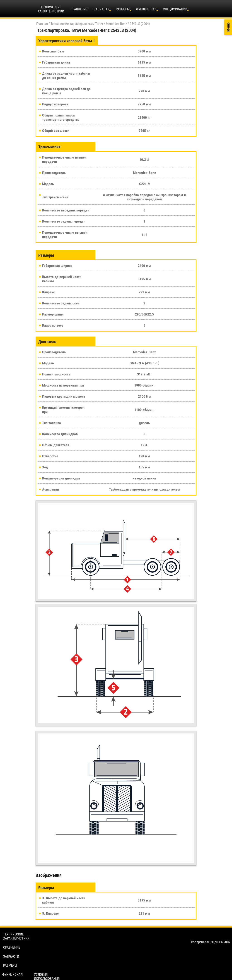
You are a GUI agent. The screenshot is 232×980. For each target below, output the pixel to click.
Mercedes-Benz (116, 24)
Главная (42, 24)
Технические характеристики (72, 24)
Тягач (99, 24)
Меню (228, 27)
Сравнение (79, 9)
